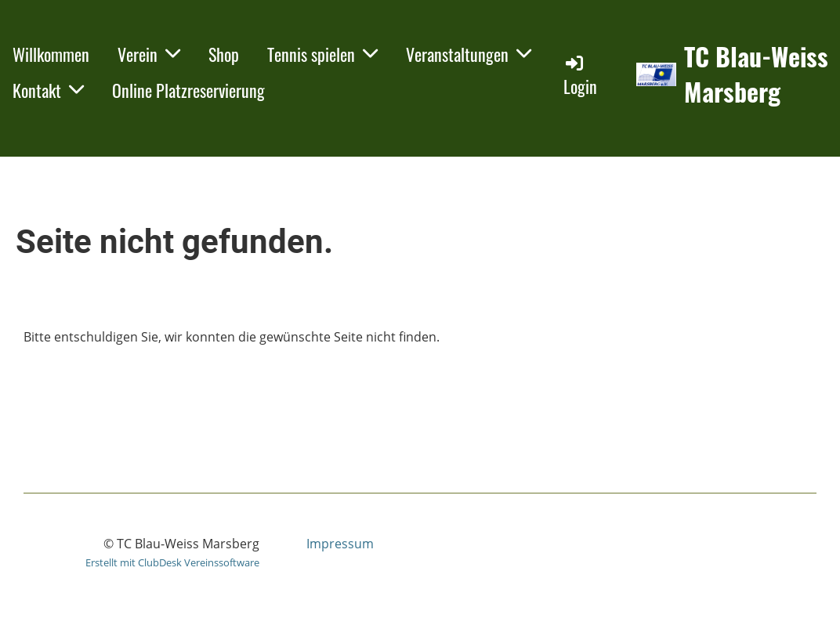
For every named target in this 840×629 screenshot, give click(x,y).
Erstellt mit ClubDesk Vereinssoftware (172, 562)
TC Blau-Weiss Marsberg (756, 74)
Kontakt (48, 90)
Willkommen (51, 54)
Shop (224, 54)
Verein (149, 54)
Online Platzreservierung (188, 90)
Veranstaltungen (469, 54)
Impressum (340, 544)
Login (580, 76)
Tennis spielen (322, 54)
